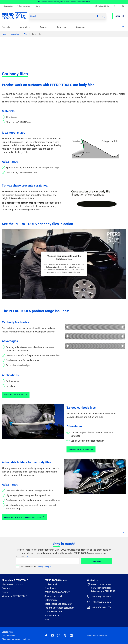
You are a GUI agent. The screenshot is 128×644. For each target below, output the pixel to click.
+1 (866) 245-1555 (99, 597)
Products (6, 27)
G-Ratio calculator (53, 612)
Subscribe (97, 561)
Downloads (50, 588)
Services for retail (53, 596)
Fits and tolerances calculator (59, 608)
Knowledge (61, 27)
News (5, 592)
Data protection (23, 6)
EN (122, 6)
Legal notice (7, 6)
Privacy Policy (43, 567)
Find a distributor (102, 6)
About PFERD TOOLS (12, 584)
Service (43, 27)
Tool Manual (51, 584)
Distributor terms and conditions (16, 639)
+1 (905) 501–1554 (99, 607)
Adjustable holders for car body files (24, 517)
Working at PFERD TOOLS (15, 596)
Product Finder (52, 616)
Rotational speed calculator (58, 604)
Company (80, 27)
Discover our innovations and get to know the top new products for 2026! (64, 2)
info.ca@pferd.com (99, 602)
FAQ (47, 619)
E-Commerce (51, 600)
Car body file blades (16, 395)
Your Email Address (21, 557)
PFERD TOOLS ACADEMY (57, 592)
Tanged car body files (81, 449)
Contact (6, 588)
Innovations (25, 27)
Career (37, 6)
